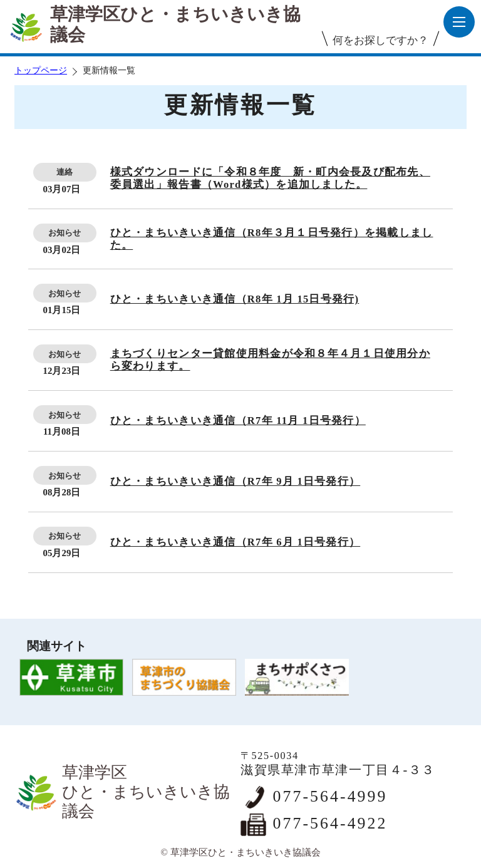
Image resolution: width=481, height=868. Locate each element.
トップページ (41, 70)
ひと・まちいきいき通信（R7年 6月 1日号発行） (235, 542)
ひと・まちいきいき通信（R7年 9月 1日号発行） (235, 481)
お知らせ (65, 233)
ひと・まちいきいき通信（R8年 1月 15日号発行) (235, 299)
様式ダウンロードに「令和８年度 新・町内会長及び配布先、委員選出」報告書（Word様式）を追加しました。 (270, 178)
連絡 (65, 172)
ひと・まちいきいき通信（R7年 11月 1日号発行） (238, 421)
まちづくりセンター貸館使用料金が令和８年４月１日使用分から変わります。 (270, 360)
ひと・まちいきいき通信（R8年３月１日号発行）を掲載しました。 (272, 239)
